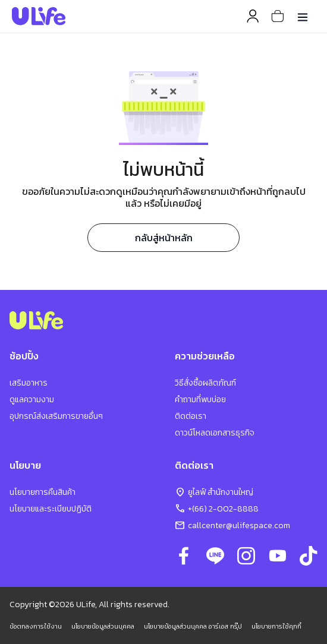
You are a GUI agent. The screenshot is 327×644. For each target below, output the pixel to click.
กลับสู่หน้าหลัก (164, 238)
